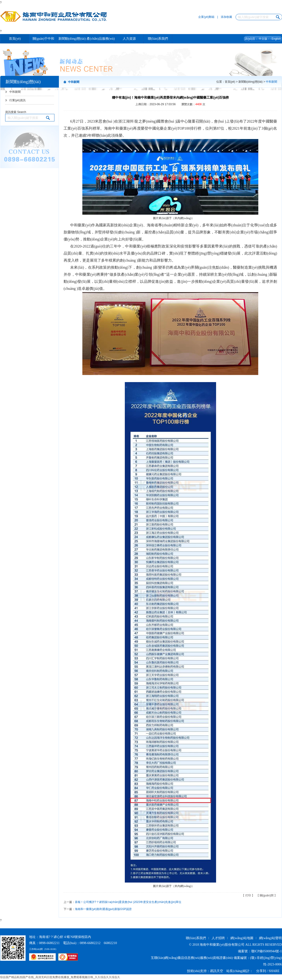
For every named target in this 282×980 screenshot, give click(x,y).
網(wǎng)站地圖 (242, 938)
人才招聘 (218, 938)
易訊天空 (217, 971)
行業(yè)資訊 (17, 100)
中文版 (263, 39)
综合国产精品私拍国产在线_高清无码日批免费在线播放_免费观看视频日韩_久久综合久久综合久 (60, 977)
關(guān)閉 (267, 895)
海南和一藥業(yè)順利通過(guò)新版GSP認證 (103, 909)
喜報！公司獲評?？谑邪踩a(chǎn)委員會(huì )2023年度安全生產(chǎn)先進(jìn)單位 (128, 902)
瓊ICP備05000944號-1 (266, 951)
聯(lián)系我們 (196, 938)
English (276, 39)
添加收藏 (226, 17)
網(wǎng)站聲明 (270, 938)
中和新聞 (15, 92)
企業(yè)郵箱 (206, 17)
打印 (248, 895)
